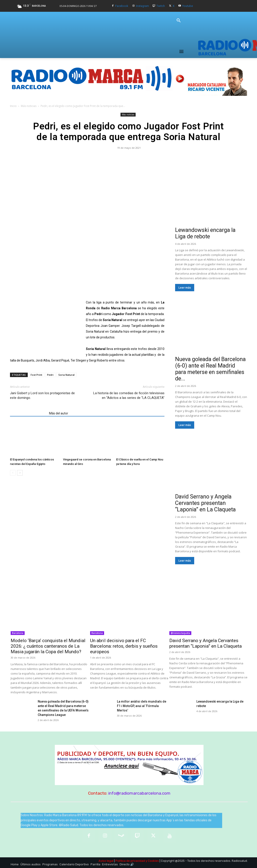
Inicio (13, 106)
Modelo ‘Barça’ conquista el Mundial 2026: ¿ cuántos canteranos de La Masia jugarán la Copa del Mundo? (48, 646)
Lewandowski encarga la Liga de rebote (205, 233)
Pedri (50, 375)
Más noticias (29, 106)
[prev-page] (13, 473)
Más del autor (59, 413)
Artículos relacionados (28, 413)
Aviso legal (106, 861)
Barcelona (18, 633)
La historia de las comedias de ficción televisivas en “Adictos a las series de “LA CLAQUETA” (129, 395)
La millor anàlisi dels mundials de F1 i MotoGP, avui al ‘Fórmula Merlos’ (142, 706)
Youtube (188, 6)
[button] (179, 21)
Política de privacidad (130, 861)
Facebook (122, 6)
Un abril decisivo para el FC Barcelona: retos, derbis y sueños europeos (124, 646)
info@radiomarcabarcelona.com (139, 793)
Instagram (142, 6)
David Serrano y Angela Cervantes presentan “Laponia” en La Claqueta (205, 503)
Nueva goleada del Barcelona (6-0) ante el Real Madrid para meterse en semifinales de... (210, 369)
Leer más (185, 288)
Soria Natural (66, 375)
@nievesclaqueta (180, 633)
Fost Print (36, 375)
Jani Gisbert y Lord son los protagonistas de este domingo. (42, 395)
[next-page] (20, 473)
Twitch (161, 6)
